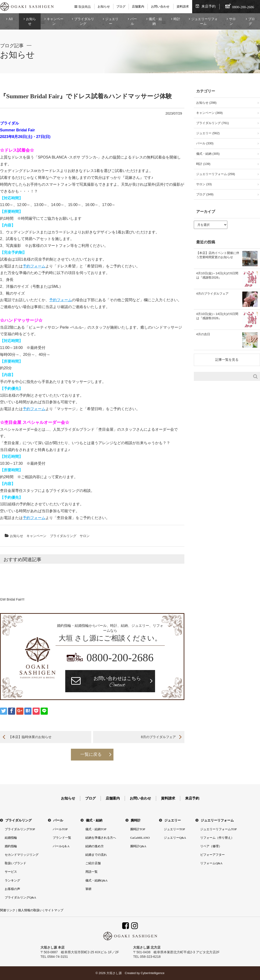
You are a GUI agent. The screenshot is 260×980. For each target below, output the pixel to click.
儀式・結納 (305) (208, 154)
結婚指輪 (11, 838)
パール (134, 21)
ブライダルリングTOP (20, 829)
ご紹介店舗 (93, 863)
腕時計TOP (138, 829)
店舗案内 (138, 6)
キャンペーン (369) (209, 113)
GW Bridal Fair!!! (12, 599)
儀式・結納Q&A (96, 880)
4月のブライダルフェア (212, 294)
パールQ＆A (61, 846)
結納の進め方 (95, 846)
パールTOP (60, 829)
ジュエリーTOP (174, 829)
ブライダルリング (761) (212, 123)
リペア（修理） (211, 846)
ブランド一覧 (62, 838)
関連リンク (8, 910)
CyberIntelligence (152, 973)
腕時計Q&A (138, 846)
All (11, 19)
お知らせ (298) (206, 103)
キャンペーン (55, 21)
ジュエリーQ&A (175, 838)
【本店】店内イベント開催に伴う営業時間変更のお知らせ (218, 255)
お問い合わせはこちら (117, 682)
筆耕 (88, 889)
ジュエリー (112, 21)
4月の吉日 (203, 334)
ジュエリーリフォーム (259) (216, 174)
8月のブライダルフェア (158, 737)
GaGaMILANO (140, 838)
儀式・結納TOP (96, 829)
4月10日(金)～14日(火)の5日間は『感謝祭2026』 (217, 275)
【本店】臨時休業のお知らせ (30, 737)
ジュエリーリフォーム (204, 21)
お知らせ (104, 6)
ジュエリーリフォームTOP (218, 829)
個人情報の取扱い (30, 910)
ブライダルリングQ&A (20, 897)
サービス (11, 872)
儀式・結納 (155, 21)
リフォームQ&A (211, 863)
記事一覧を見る (227, 360)
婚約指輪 (11, 846)
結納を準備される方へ (101, 838)
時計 (177, 19)
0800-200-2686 (120, 658)
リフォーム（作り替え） (217, 838)
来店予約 (208, 6)
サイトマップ (54, 910)
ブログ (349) (205, 194)
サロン (232, 21)
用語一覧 (91, 872)
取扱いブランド (15, 863)
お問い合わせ (160, 6)
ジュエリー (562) (208, 133)
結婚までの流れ (96, 855)
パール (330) (205, 143)
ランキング (12, 880)
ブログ (121, 6)
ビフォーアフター (212, 855)
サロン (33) (204, 184)
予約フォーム (34, 266)
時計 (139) (203, 164)
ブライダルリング (84, 21)
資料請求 (183, 6)
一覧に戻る (91, 754)
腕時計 (136, 820)
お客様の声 (12, 889)
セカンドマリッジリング (22, 855)
